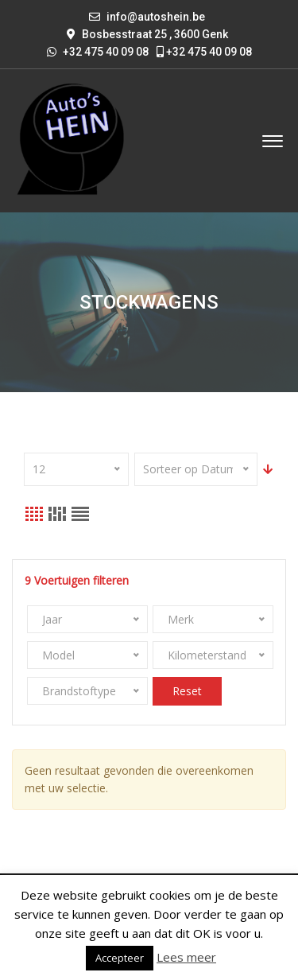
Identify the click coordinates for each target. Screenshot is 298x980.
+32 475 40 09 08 (204, 52)
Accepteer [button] (120, 958)
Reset (187, 691)
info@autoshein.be (156, 17)
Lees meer (186, 957)
